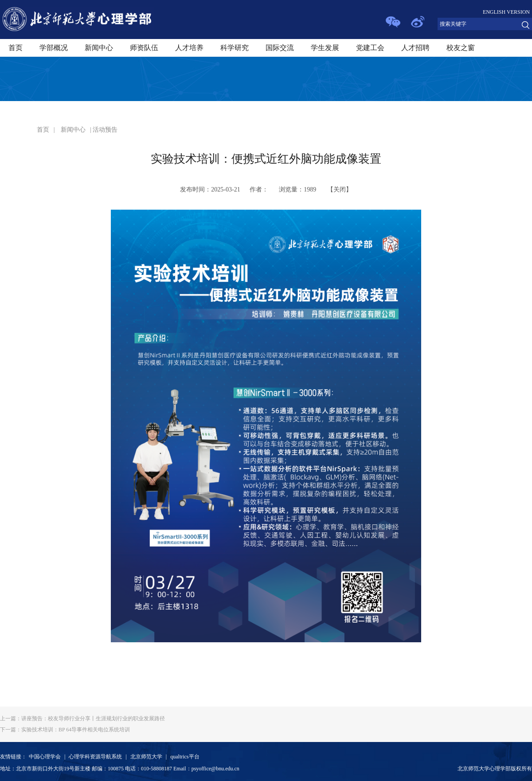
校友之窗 (461, 48)
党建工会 (370, 48)
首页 (16, 48)
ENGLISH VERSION (506, 12)
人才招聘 (415, 48)
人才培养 (189, 48)
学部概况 (54, 48)
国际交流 (280, 48)
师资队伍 (144, 48)
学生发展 (325, 48)
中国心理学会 (45, 757)
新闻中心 (99, 48)
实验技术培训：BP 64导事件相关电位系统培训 (65, 730)
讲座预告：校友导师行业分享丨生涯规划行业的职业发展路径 (82, 719)
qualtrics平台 (185, 757)
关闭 (340, 189)
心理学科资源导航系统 (95, 757)
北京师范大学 (146, 757)
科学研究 (235, 48)
